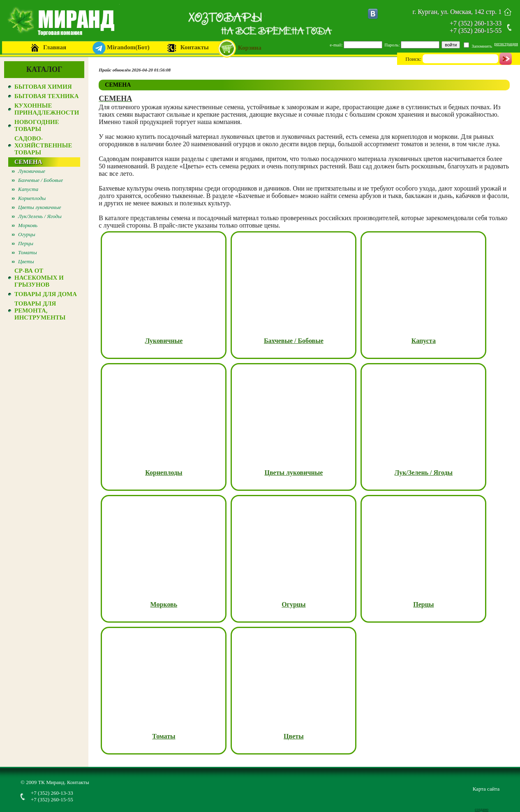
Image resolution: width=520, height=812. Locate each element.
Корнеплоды (32, 198)
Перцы (26, 243)
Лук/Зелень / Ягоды (40, 216)
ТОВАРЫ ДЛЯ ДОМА (46, 294)
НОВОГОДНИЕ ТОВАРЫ (37, 125)
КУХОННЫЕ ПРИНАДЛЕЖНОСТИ (47, 109)
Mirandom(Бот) (128, 47)
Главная (55, 47)
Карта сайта (486, 789)
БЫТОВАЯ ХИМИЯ (43, 87)
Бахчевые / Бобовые (40, 180)
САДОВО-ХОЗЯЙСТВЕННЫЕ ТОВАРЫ (43, 145)
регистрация (506, 44)
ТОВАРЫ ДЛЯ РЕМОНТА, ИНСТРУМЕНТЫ (40, 311)
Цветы (26, 261)
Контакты (195, 47)
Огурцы (27, 234)
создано (482, 809)
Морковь (28, 225)
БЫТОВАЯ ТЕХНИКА (46, 96)
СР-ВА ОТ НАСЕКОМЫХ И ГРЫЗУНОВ (39, 278)
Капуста (28, 189)
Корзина (250, 48)
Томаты (28, 252)
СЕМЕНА (28, 162)
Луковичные (32, 171)
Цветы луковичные (40, 207)
